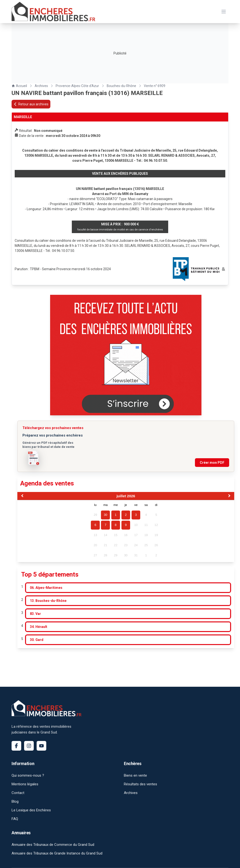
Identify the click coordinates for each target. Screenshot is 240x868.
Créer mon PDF (212, 463)
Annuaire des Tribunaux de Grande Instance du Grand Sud (57, 853)
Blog (15, 801)
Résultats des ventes (140, 784)
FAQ (15, 819)
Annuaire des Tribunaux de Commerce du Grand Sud (53, 845)
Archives (41, 86)
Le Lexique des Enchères (31, 810)
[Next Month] (230, 496)
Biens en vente (135, 775)
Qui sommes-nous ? (28, 775)
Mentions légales (25, 784)
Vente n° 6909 (155, 86)
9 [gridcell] (126, 525)
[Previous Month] (22, 496)
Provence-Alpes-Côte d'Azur (77, 86)
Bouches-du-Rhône (121, 86)
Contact (18, 793)
